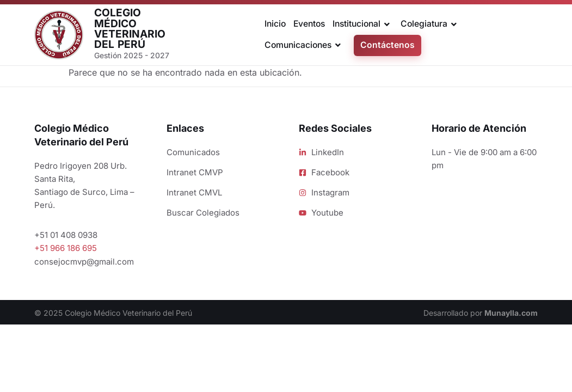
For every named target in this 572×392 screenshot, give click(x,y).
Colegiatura (430, 24)
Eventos (309, 24)
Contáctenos (388, 45)
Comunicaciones (305, 45)
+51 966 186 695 (66, 248)
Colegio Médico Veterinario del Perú (130, 28)
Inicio (275, 24)
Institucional (363, 24)
